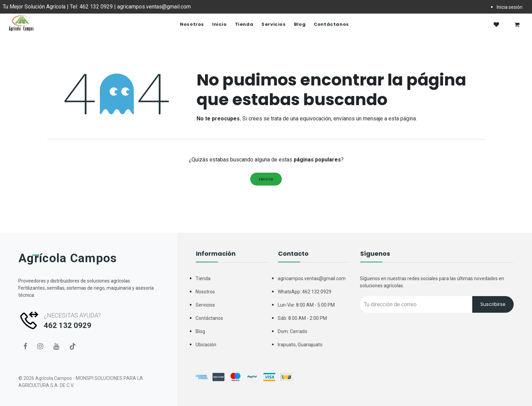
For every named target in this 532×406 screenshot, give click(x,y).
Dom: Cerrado (292, 331)
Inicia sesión (510, 7)
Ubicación (206, 345)
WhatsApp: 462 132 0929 (305, 292)
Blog (200, 331)
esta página (402, 119)
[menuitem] (192, 24)
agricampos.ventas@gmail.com (312, 278)
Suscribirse (493, 304)
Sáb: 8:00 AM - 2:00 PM (302, 318)
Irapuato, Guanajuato (300, 345)
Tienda (203, 278)
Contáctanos (209, 318)
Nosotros (205, 292)
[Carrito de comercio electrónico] (517, 24)
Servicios (205, 305)
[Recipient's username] (416, 304)
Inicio (266, 179)
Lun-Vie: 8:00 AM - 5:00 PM (306, 305)
